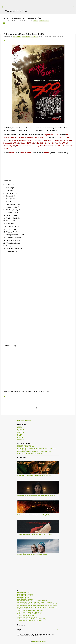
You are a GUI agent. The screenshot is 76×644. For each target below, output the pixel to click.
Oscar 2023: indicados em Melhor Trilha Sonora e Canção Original (37, 604)
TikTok (19, 431)
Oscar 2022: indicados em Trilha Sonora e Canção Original (35, 602)
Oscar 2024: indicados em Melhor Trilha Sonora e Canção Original (37, 606)
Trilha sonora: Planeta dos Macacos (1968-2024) (32, 619)
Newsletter (20, 439)
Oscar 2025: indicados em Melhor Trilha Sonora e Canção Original (37, 607)
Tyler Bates (35, 37)
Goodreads (21, 433)
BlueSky (20, 428)
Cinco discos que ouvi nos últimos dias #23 (30, 453)
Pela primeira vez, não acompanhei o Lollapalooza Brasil (34, 452)
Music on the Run (16, 11)
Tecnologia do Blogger (38, 642)
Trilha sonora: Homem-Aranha (27, 616)
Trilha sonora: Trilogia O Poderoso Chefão (30, 620)
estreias (42, 21)
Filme (47, 21)
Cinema (36, 21)
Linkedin (20, 438)
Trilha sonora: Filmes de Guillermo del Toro (30, 611)
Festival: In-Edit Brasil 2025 (25, 599)
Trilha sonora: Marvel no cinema (27, 617)
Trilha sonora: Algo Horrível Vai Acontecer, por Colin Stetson (35, 534)
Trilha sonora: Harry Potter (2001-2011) (29, 614)
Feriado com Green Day (24, 445)
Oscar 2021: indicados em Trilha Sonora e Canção (32, 601)
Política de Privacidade (24, 420)
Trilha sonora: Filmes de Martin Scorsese (30, 612)
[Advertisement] (36, 4)
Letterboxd (21, 434)
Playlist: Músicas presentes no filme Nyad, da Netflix (32, 554)
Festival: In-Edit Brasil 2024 (25, 597)
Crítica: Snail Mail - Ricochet (26, 447)
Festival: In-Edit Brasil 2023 (25, 596)
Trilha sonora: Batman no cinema (27, 609)
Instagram (20, 429)
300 (14, 37)
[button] (5, 41)
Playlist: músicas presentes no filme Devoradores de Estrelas (34, 476)
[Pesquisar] (70, 7)
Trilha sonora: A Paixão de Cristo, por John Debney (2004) (34, 515)
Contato (20, 426)
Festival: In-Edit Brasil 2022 (25, 594)
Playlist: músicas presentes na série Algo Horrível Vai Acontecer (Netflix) (38, 495)
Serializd (20, 436)
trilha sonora (26, 37)
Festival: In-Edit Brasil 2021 (25, 593)
